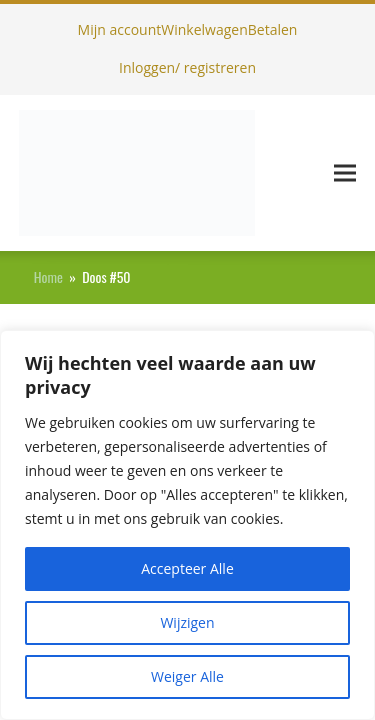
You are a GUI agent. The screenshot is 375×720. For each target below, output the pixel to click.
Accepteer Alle (187, 568)
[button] (345, 172)
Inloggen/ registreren (187, 67)
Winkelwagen (204, 29)
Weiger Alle (187, 676)
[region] (187, 525)
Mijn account (120, 29)
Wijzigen (187, 622)
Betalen (273, 29)
